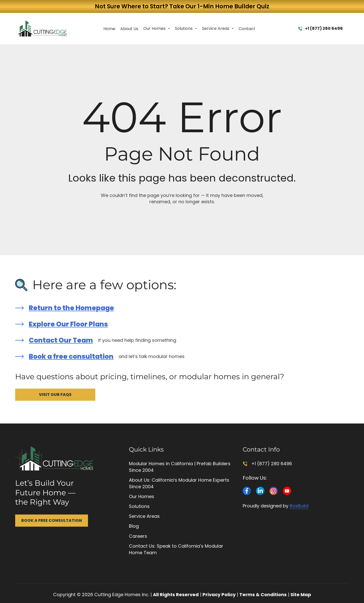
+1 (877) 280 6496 (320, 28)
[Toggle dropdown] (169, 29)
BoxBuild (299, 506)
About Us (129, 29)
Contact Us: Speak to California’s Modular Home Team (176, 549)
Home (109, 29)
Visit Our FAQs (55, 395)
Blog (134, 526)
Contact (247, 29)
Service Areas (216, 28)
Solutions (184, 28)
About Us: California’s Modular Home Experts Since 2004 (179, 483)
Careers (138, 536)
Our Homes (154, 28)
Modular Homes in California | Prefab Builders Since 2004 (180, 467)
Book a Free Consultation (52, 520)
